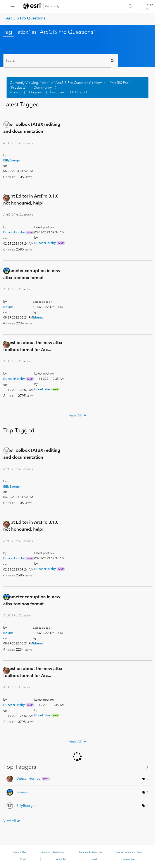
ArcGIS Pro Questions (26, 18)
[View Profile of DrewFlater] (42, 389)
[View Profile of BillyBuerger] (12, 160)
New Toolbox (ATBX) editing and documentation (32, 128)
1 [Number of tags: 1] (148, 792)
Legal (94, 859)
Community (52, 6)
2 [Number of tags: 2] (148, 779)
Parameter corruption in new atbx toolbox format (32, 274)
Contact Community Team (129, 852)
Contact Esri (129, 859)
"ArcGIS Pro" (120, 83)
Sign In (149, 7)
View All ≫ (78, 415)
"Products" (18, 87)
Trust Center (60, 859)
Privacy (24, 859)
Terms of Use (19, 852)
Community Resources (90, 852)
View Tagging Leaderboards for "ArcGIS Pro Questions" (77, 767)
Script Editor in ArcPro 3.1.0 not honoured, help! (31, 199)
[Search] (58, 61)
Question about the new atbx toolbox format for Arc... (33, 346)
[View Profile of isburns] (8, 307)
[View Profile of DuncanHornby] (14, 232)
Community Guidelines (52, 852)
